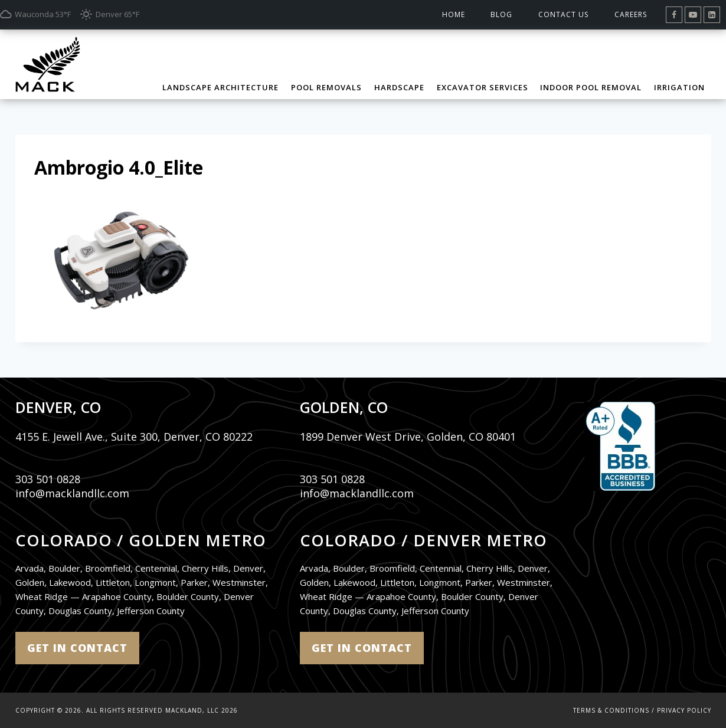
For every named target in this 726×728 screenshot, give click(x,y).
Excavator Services (483, 87)
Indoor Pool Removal (591, 87)
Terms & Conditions (611, 710)
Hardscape (399, 87)
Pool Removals (326, 87)
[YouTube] (693, 15)
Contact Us (563, 14)
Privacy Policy (684, 710)
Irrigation (679, 87)
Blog (501, 14)
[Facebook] (674, 15)
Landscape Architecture (220, 87)
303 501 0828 (48, 479)
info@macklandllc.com (72, 493)
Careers (631, 14)
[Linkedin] (712, 15)
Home (454, 14)
